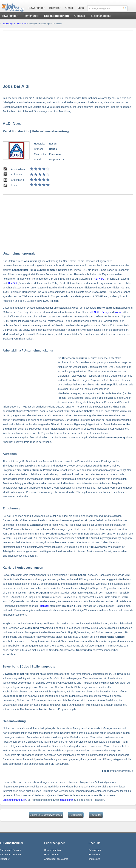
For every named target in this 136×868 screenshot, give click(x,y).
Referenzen (94, 854)
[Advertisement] (68, 55)
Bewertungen (37, 8)
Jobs (81, 8)
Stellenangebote (101, 16)
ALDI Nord (22, 24)
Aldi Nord (99, 279)
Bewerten (55, 8)
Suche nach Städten (10, 854)
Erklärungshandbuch (14, 800)
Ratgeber (5, 859)
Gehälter (80, 16)
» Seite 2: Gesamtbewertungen (46, 815)
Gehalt (70, 8)
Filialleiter (44, 606)
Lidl (91, 312)
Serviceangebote (53, 850)
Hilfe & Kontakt (52, 854)
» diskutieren (76, 815)
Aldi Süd (12, 283)
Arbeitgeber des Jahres (56, 859)
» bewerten (96, 815)
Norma (118, 312)
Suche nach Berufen (10, 850)
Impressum (94, 859)
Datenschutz (95, 850)
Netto (97, 312)
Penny (105, 312)
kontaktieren (67, 800)
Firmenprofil (31, 16)
